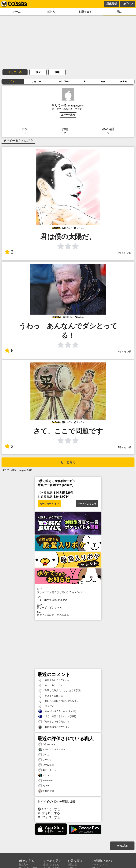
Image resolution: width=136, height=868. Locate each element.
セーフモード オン (49, 504)
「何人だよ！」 (48, 706)
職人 (120, 12)
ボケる (51, 12)
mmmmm (45, 781)
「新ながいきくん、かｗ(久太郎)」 (58, 711)
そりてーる (15, 72)
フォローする (49, 813)
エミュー (45, 775)
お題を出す (85, 12)
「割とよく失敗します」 (53, 696)
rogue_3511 (26, 470)
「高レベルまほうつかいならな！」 (59, 701)
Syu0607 (45, 786)
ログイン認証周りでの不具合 (68, 614)
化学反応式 (46, 765)
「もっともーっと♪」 (51, 685)
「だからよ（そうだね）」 (54, 722)
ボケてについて (100, 865)
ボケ (38, 72)
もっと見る (68, 462)
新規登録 (112, 4)
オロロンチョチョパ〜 (52, 749)
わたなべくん (47, 744)
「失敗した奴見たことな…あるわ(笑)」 (60, 690)
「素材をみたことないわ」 (54, 680)
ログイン (128, 4)
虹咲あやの (46, 791)
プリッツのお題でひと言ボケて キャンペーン (68, 591)
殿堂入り (24, 865)
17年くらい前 (124, 253)
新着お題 (72, 865)
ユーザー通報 (68, 115)
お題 (57, 72)
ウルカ (44, 755)
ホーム (17, 12)
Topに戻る (122, 846)
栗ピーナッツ (47, 770)
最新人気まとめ (51, 865)
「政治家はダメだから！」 (54, 727)
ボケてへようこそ (87, 504)
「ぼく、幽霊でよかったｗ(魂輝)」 (58, 716)
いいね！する (49, 809)
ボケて (6, 470)
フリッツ (45, 760)
